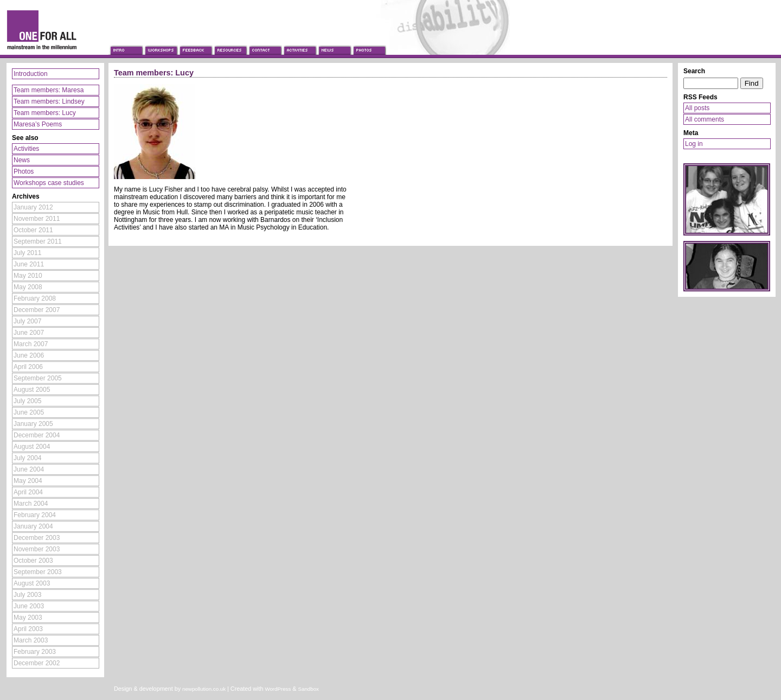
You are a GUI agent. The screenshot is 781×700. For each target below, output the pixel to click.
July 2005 (27, 401)
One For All (54, 29)
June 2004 (29, 469)
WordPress (278, 689)
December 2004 (37, 435)
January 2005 (33, 424)
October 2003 (33, 561)
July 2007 (27, 321)
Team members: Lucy (45, 113)
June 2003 (29, 606)
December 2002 (37, 663)
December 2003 (37, 538)
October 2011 (33, 230)
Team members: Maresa (49, 90)
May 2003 (28, 618)
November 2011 (37, 219)
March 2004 (31, 504)
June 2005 (29, 412)
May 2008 (28, 287)
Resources (230, 40)
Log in (694, 144)
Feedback (195, 40)
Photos (369, 40)
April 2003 (28, 629)
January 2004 (33, 526)
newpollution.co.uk (204, 689)
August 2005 (32, 390)
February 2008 (35, 298)
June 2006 (29, 355)
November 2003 (37, 549)
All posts (697, 108)
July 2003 (27, 595)
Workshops (161, 40)
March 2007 (31, 344)
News (334, 40)
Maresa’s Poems (38, 124)
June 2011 (29, 264)
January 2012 (33, 207)
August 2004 (32, 447)
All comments (705, 119)
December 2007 (37, 310)
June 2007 (29, 333)
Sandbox (309, 689)
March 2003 (31, 640)
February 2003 (35, 652)
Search (694, 71)
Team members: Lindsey (49, 101)
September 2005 (38, 378)
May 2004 (28, 481)
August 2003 (32, 583)
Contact (265, 40)
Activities (299, 40)
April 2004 (28, 492)
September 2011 (38, 241)
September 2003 (38, 572)
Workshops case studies (49, 183)
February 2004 (35, 515)
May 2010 (28, 276)
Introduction (126, 40)
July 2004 (27, 458)
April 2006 (28, 367)
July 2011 (27, 253)
